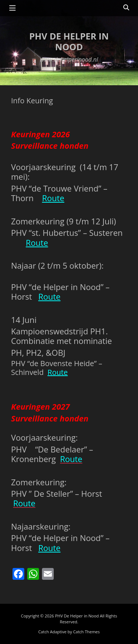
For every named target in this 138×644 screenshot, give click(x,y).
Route (53, 198)
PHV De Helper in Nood (69, 41)
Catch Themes (86, 632)
